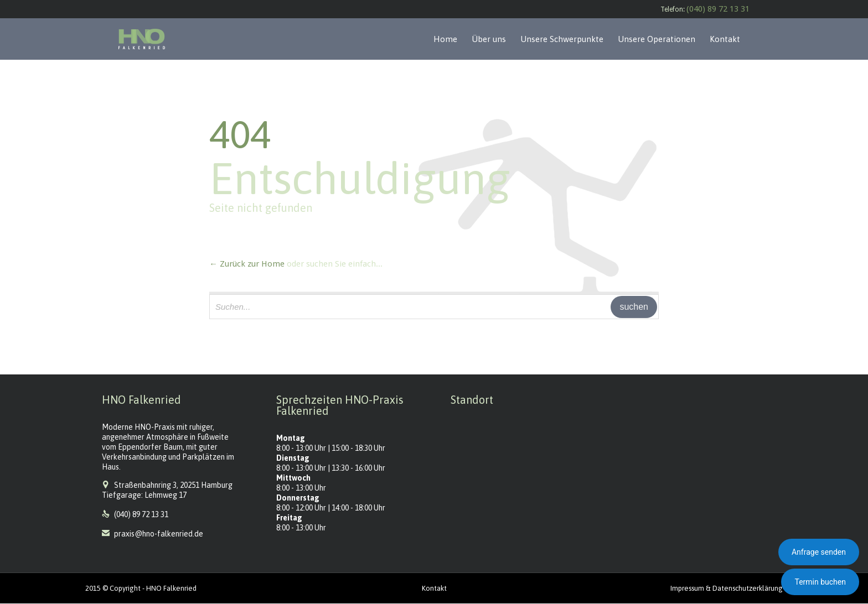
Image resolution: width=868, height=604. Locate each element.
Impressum (687, 588)
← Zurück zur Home (247, 264)
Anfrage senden (819, 552)
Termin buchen (820, 582)
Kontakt (434, 588)
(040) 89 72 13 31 (718, 9)
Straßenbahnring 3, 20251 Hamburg (173, 485)
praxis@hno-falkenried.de (153, 534)
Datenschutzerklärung (748, 588)
